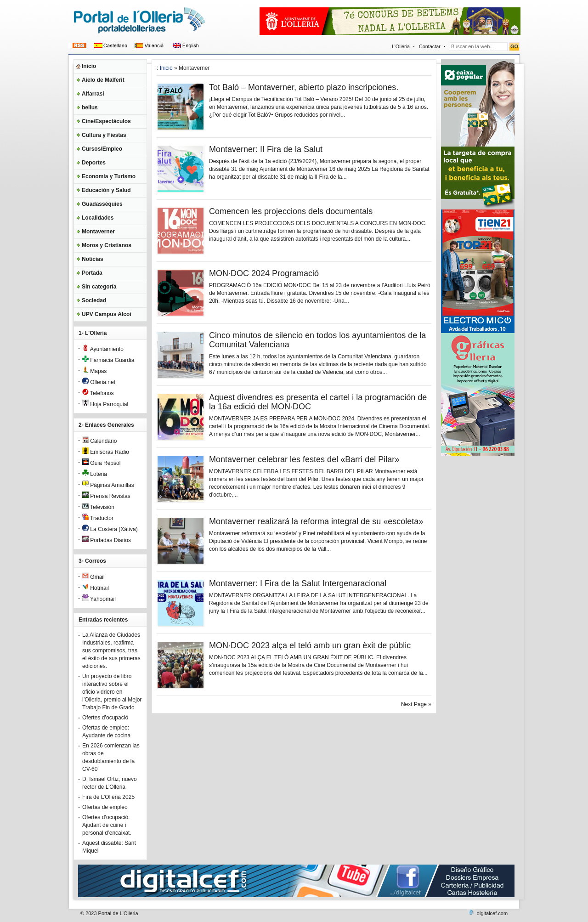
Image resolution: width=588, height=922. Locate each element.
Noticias (93, 259)
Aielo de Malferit (103, 80)
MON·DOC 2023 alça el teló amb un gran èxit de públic (310, 645)
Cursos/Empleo (102, 149)
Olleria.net (99, 382)
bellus (90, 107)
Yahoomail (99, 599)
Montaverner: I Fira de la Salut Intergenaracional (298, 583)
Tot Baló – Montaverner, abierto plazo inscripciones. (304, 87)
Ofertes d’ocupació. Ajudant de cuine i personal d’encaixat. (107, 825)
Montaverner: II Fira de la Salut (266, 149)
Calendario (99, 441)
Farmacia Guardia (108, 360)
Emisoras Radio (106, 452)
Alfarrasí (93, 94)
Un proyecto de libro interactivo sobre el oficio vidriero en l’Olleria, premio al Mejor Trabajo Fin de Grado (112, 692)
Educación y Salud (106, 190)
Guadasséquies (102, 204)
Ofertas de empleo (105, 807)
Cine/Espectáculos (106, 121)
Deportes (94, 163)
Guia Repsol (101, 463)
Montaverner (98, 232)
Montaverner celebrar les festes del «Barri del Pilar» (304, 459)
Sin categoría (99, 287)
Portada (92, 273)
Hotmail (96, 588)
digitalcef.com (492, 913)
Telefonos (98, 393)
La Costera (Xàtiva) (110, 529)
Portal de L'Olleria (118, 913)
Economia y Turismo (109, 176)
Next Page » (416, 704)
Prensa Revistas (106, 496)
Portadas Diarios (107, 540)
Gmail (93, 577)
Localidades (98, 218)
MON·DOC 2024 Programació (264, 273)
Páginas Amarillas (108, 485)
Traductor (98, 518)
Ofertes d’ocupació (105, 718)
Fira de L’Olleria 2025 (108, 797)
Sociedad (94, 300)
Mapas (94, 371)
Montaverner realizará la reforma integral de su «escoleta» (316, 521)
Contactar (430, 46)
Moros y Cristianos (107, 245)
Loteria (95, 474)
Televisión (98, 507)
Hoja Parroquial (105, 404)
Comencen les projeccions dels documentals (291, 211)
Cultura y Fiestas (104, 135)
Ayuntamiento (103, 349)
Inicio (89, 66)
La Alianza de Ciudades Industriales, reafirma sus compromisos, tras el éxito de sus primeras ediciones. (111, 650)
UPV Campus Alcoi (107, 314)
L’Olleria (401, 46)
